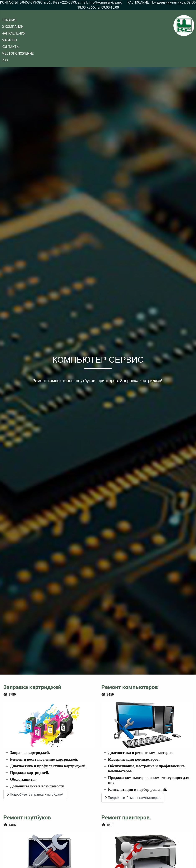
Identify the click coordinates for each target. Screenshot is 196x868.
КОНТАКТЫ (11, 47)
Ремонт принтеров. (126, 818)
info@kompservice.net (105, 2)
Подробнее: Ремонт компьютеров (133, 798)
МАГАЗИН (9, 40)
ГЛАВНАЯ (9, 20)
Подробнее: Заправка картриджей (35, 794)
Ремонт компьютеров (130, 687)
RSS (5, 60)
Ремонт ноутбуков (27, 818)
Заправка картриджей (32, 687)
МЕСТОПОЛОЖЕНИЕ (18, 53)
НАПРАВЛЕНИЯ (13, 33)
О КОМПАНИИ (13, 27)
